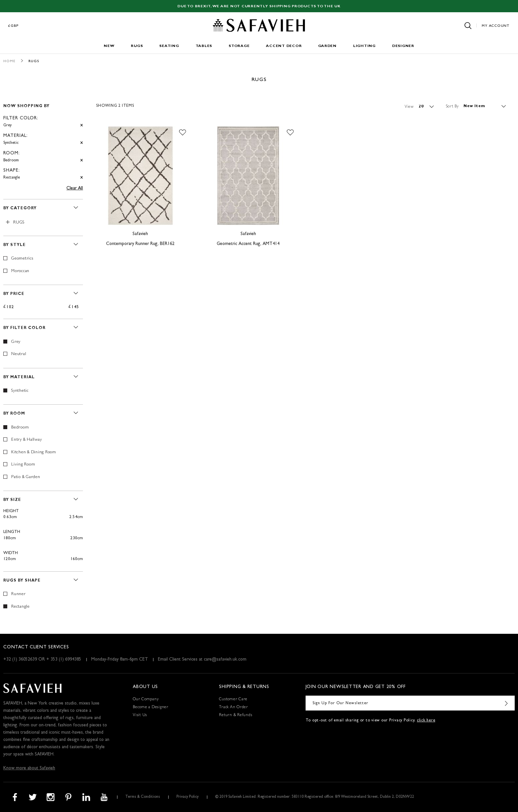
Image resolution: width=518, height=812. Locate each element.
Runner (18, 594)
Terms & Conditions (143, 797)
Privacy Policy (187, 797)
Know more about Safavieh (29, 768)
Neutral (19, 354)
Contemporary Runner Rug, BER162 (140, 244)
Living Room (23, 465)
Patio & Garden (26, 477)
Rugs (137, 46)
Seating (169, 46)
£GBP (14, 26)
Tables (204, 46)
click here (426, 721)
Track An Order (234, 708)
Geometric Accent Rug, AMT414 (248, 244)
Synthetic (20, 391)
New (109, 46)
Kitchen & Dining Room (34, 452)
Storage (239, 46)
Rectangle (20, 607)
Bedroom (20, 428)
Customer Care (233, 700)
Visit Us (140, 715)
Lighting (364, 46)
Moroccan (20, 271)
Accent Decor (284, 46)
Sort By (452, 106)
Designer (403, 46)
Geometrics (22, 259)
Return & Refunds (236, 715)
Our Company (146, 700)
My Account (496, 26)
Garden (327, 46)
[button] (183, 133)
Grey (16, 342)
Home (9, 61)
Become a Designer (151, 708)
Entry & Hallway (26, 440)
